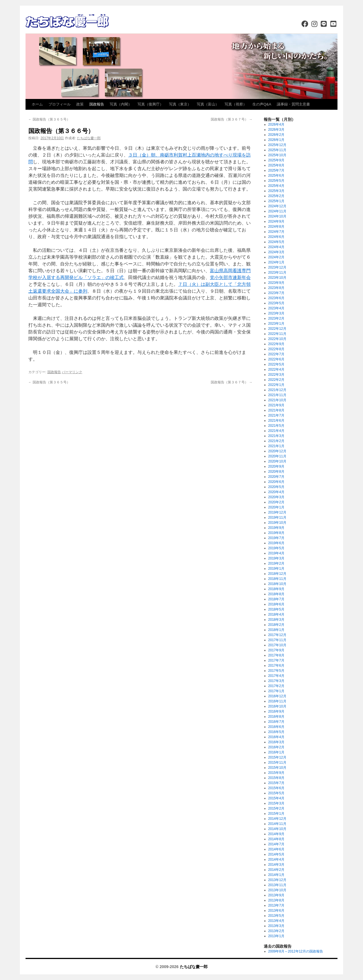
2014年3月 (276, 865)
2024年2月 (276, 257)
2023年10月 (277, 278)
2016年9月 (276, 711)
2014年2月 (276, 870)
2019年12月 (277, 512)
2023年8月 (276, 288)
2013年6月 (276, 911)
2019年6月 (276, 543)
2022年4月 (276, 369)
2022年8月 (276, 349)
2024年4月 (276, 247)
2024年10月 (277, 216)
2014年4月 (276, 859)
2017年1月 (276, 691)
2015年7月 (276, 783)
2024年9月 (276, 221)
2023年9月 (276, 283)
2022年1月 (276, 385)
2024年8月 (276, 227)
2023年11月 (277, 273)
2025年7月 (276, 170)
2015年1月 (276, 814)
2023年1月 (276, 324)
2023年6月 (276, 298)
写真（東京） (180, 104)
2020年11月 (277, 456)
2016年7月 (276, 722)
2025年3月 (276, 191)
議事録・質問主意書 (293, 104)
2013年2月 (276, 931)
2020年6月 (276, 482)
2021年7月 (276, 415)
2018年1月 (276, 630)
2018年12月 (277, 574)
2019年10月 (277, 523)
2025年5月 (276, 181)
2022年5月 (276, 364)
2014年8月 (276, 839)
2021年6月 (276, 421)
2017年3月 (276, 681)
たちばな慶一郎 (89, 138)
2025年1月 (276, 201)
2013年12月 (277, 880)
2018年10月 (277, 584)
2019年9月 (276, 528)
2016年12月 (277, 696)
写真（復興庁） (150, 104)
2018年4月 (276, 614)
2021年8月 (276, 410)
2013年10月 (277, 890)
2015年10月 (277, 768)
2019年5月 (276, 548)
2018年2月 (276, 625)
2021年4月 (276, 431)
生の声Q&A (262, 104)
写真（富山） (208, 104)
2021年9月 (276, 405)
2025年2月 (276, 196)
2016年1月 (276, 752)
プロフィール (60, 104)
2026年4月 (276, 124)
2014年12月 (277, 819)
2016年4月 (276, 737)
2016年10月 (277, 706)
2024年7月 (276, 232)
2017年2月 (276, 686)
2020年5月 (276, 487)
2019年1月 (276, 569)
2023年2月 (276, 318)
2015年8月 (276, 778)
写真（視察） (236, 104)
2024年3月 (276, 252)
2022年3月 (276, 375)
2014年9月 (276, 834)
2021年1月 (276, 446)
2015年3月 (276, 803)
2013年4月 (276, 921)
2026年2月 (276, 135)
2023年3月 (276, 313)
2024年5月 (276, 242)
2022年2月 (276, 380)
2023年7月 (276, 293)
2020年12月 (277, 451)
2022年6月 (276, 359)
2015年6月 (276, 788)
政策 (80, 104)
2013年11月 (277, 885)
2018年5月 (276, 609)
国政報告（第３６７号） (232, 119)
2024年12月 (277, 206)
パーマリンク (72, 372)
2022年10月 (277, 339)
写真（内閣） (121, 104)
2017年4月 (276, 676)
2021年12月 (277, 390)
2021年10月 (277, 400)
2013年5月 (276, 916)
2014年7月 (276, 844)
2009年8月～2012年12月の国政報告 (296, 951)
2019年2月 (276, 563)
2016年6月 (276, 727)
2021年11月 (277, 395)
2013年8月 (276, 900)
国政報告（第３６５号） (49, 119)
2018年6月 (276, 604)
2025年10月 (277, 155)
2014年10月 (277, 829)
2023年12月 (277, 267)
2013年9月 (276, 895)
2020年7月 (276, 477)
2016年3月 (276, 742)
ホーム (37, 104)
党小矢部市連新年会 (230, 277)
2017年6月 (276, 666)
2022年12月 (277, 329)
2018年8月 (276, 594)
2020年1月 (276, 507)
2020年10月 (277, 461)
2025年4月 (276, 186)
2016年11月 (277, 701)
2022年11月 (277, 334)
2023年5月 (276, 303)
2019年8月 (276, 533)
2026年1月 (276, 140)
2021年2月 (276, 441)
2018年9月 (276, 589)
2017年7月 (276, 660)
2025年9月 (276, 160)
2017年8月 (276, 655)
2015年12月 (277, 757)
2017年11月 (277, 640)
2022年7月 (276, 354)
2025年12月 (277, 145)
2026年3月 (276, 130)
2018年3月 (276, 620)
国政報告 (97, 104)
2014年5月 (276, 854)
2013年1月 (276, 936)
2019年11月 (277, 518)
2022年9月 (276, 344)
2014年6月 (276, 849)
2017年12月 (277, 635)
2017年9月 (276, 650)
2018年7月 (276, 599)
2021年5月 (276, 426)
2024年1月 (276, 262)
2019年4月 (276, 553)
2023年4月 (276, 308)
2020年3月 (276, 497)
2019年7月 (276, 538)
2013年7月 (276, 905)
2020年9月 (276, 466)
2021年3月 (276, 436)
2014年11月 (277, 824)
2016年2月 (276, 747)
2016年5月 (276, 732)
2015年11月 (277, 763)
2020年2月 (276, 502)
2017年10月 (277, 645)
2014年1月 (276, 875)
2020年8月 (276, 472)
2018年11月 (277, 579)
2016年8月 (276, 717)
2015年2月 (276, 808)
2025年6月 (276, 176)
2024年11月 (277, 211)
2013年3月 (276, 926)
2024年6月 (276, 237)
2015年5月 (276, 793)
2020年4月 (276, 492)
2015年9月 (276, 773)
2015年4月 (276, 798)
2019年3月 (276, 558)
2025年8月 (276, 165)
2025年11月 (277, 150)
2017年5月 (276, 671)
